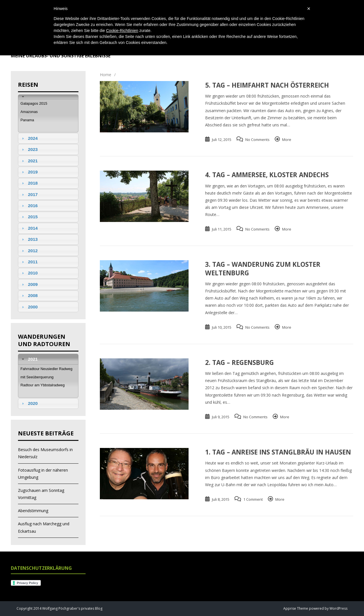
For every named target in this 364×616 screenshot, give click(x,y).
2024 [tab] (29, 138)
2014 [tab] (29, 228)
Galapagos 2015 (34, 103)
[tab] (48, 97)
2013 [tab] (29, 239)
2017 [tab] (29, 194)
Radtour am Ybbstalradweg (43, 385)
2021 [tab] (29, 161)
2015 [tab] (29, 217)
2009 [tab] (29, 284)
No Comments (257, 140)
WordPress (338, 608)
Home (106, 75)
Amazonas (29, 112)
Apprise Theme (296, 608)
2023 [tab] (29, 149)
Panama (27, 120)
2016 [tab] (29, 206)
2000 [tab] (29, 307)
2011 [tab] (29, 262)
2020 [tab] (29, 403)
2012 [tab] (29, 251)
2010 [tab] (29, 273)
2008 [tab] (29, 295)
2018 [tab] (29, 183)
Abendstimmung (33, 511)
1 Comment (253, 499)
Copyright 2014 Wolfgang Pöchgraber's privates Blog (59, 608)
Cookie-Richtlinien (122, 31)
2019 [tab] (29, 172)
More (287, 140)
